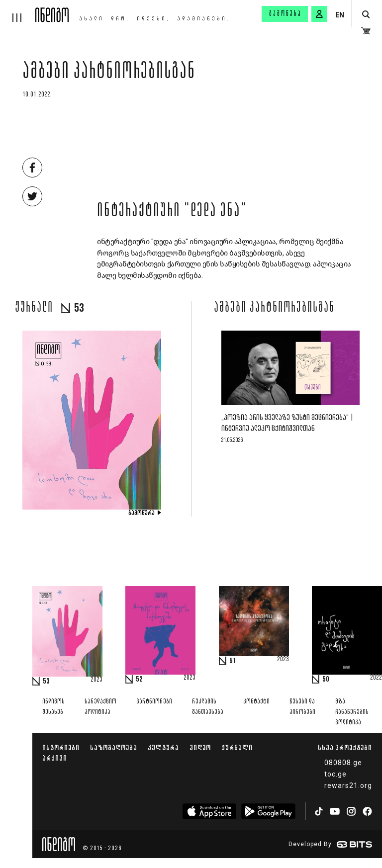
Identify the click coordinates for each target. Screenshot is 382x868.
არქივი (55, 758)
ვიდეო (200, 747)
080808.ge (343, 763)
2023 (96, 680)
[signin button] (319, 14)
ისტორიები (61, 747)
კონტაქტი (256, 702)
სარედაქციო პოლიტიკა (100, 707)
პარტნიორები (154, 702)
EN (340, 15)
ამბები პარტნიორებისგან (109, 73)
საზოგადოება (114, 747)
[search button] (366, 15)
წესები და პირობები (302, 707)
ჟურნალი (237, 747)
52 (139, 680)
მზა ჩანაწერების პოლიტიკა (352, 712)
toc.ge (335, 774)
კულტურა (163, 747)
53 (46, 682)
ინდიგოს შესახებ (53, 707)
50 (326, 680)
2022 (376, 678)
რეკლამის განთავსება (208, 707)
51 (233, 661)
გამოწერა (286, 14)
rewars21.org (348, 785)
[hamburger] (18, 11)
